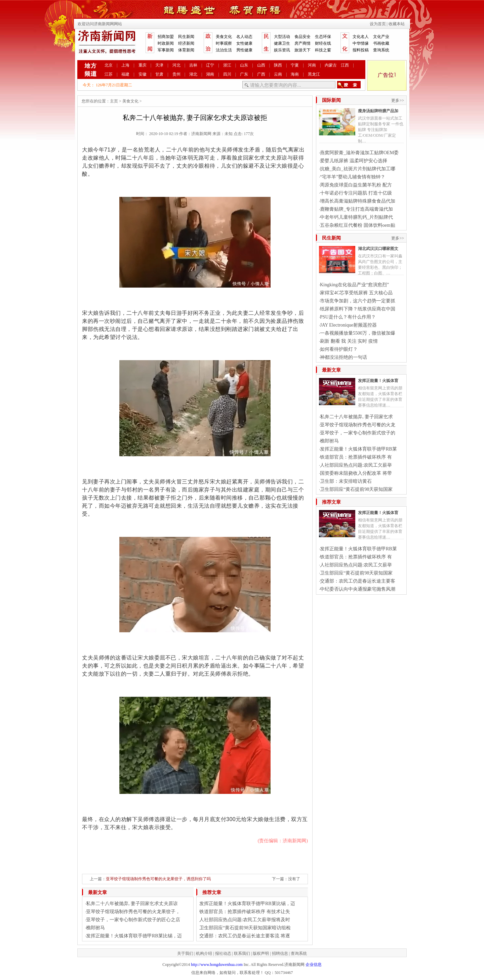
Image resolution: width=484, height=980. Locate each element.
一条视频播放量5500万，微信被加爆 (358, 333)
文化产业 (381, 37)
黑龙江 (314, 74)
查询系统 (381, 50)
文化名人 (361, 37)
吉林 (193, 65)
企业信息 (314, 965)
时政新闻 (166, 43)
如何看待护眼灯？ (339, 349)
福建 (125, 74)
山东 (244, 65)
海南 (295, 74)
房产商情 (302, 43)
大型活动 (282, 37)
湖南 (210, 74)
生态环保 (323, 37)
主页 (114, 101)
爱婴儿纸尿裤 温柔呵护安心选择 (354, 161)
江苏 (109, 74)
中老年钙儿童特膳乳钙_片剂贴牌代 (356, 217)
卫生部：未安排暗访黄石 (346, 481)
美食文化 (224, 37)
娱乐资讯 (282, 50)
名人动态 (244, 37)
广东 (244, 74)
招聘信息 (280, 953)
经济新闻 (186, 43)
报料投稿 (361, 50)
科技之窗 (323, 50)
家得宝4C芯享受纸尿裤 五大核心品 (356, 293)
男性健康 (244, 50)
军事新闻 (166, 50)
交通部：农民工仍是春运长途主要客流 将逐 (245, 936)
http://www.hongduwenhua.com (217, 965)
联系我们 (242, 953)
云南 (278, 74)
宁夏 (295, 65)
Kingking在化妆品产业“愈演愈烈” (354, 285)
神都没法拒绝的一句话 (344, 357)
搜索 (349, 85)
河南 (312, 65)
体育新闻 (186, 50)
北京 (109, 65)
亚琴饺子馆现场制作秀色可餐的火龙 (358, 425)
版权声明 (261, 953)
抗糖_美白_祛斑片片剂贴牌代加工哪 (358, 169)
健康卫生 (282, 43)
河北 (176, 65)
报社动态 (223, 953)
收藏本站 (397, 24)
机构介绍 (204, 953)
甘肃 (159, 74)
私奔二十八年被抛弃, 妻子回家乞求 (356, 417)
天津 (159, 65)
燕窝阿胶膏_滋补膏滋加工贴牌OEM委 (359, 153)
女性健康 (244, 43)
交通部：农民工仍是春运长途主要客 (358, 581)
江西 (345, 65)
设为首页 (378, 24)
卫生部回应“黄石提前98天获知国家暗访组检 (245, 928)
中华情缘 (361, 43)
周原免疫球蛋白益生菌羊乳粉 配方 (356, 185)
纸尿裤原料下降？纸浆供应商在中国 (358, 309)
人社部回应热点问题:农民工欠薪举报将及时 (245, 920)
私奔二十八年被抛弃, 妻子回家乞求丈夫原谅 (132, 904)
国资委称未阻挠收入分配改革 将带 (356, 473)
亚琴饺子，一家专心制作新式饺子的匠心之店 (133, 920)
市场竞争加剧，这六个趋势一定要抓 (358, 301)
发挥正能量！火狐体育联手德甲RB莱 (358, 449)
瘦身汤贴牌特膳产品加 (378, 111)
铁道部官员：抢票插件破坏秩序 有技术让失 (245, 912)
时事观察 (224, 43)
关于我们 (185, 953)
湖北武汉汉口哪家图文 (378, 249)
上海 (125, 65)
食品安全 (302, 37)
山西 (261, 65)
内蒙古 (331, 65)
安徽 (143, 74)
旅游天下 (302, 50)
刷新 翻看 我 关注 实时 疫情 (349, 341)
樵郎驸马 (95, 928)
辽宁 (210, 65)
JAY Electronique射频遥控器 (348, 325)
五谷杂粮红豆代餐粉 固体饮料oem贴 (358, 225)
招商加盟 (166, 37)
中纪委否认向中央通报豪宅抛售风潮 (358, 589)
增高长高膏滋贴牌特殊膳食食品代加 (358, 201)
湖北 (193, 74)
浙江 (227, 65)
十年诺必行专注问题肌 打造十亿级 (356, 193)
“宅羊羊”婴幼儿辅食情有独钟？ (353, 177)
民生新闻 (186, 37)
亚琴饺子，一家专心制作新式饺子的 (358, 433)
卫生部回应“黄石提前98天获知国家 (356, 489)
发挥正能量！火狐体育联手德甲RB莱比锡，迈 (134, 936)
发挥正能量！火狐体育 (378, 381)
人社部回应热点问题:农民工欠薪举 (356, 465)
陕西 (278, 65)
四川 (227, 74)
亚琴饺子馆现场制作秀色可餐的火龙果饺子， (133, 912)
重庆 (143, 65)
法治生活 (224, 50)
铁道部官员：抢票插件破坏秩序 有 (356, 457)
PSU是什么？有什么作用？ (348, 317)
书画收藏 (381, 43)
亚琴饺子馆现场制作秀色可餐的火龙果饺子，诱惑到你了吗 (158, 879)
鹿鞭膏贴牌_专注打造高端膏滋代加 (356, 209)
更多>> (398, 100)
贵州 (176, 74)
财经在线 (323, 43)
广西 (261, 74)
